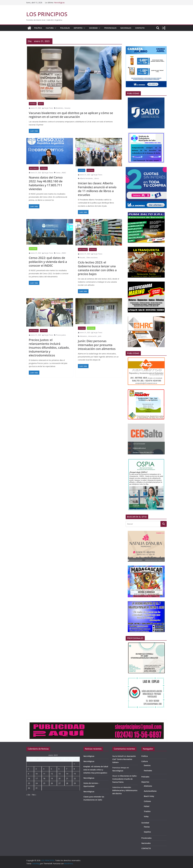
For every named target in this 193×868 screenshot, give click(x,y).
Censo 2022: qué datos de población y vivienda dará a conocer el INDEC (48, 262)
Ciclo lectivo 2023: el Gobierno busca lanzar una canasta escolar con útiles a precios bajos (97, 268)
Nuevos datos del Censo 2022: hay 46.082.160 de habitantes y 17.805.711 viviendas (46, 183)
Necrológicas (59, 3)
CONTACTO (140, 28)
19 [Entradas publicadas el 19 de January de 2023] (52, 778)
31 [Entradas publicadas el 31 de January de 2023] (37, 788)
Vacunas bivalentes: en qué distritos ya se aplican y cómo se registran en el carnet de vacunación (71, 115)
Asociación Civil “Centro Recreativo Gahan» (124, 759)
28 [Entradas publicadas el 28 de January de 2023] (67, 783)
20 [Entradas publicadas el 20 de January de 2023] (59, 778)
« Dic (28, 795)
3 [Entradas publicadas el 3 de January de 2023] (36, 769)
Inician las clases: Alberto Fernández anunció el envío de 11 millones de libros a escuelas (97, 189)
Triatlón (147, 811)
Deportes (78, 28)
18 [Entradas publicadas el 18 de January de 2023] (44, 778)
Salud (41, 104)
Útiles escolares (92, 258)
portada (33, 104)
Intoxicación (92, 336)
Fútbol (147, 806)
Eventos (147, 765)
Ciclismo (147, 801)
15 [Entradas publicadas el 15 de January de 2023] (75, 774)
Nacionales (126, 28)
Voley (146, 816)
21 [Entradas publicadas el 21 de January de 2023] (67, 778)
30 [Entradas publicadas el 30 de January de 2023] (29, 788)
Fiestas (147, 827)
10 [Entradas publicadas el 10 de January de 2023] (37, 774)
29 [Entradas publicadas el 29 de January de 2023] (75, 783)
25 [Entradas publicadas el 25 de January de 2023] (44, 783)
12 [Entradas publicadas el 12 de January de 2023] (52, 774)
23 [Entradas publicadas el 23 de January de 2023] (29, 783)
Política (38, 28)
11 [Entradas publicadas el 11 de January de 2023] (44, 774)
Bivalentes (60, 108)
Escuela (82, 258)
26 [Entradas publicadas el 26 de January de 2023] (52, 783)
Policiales (65, 28)
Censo (58, 173)
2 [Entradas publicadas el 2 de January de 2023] (28, 769)
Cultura (50, 28)
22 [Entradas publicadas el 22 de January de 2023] (75, 778)
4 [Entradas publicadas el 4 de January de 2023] (44, 769)
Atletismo (148, 786)
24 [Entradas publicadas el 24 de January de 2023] (37, 783)
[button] (55, 28)
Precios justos (61, 335)
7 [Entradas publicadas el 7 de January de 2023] (67, 769)
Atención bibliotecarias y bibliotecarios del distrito (125, 790)
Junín (100, 336)
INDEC (64, 173)
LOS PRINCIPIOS (47, 14)
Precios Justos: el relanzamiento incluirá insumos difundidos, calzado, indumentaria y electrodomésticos (49, 348)
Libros (96, 178)
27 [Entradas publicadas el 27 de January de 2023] (59, 783)
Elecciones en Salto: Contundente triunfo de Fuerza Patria (125, 779)
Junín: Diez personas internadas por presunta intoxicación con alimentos (97, 345)
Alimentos (83, 336)
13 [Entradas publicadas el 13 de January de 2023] (59, 774)
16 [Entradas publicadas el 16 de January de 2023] (29, 778)
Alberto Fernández (86, 178)
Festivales (148, 771)
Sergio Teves (49, 108)
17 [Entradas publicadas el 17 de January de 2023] (37, 778)
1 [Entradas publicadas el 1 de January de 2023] (74, 764)
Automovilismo (150, 791)
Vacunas (67, 108)
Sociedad (93, 28)
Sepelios (147, 832)
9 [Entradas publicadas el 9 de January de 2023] (28, 774)
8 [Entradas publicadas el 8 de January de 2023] (74, 769)
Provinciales (110, 28)
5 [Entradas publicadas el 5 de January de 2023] (51, 769)
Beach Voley (149, 796)
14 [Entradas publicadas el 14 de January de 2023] (67, 774)
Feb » (34, 795)
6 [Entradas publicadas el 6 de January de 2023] (59, 769)
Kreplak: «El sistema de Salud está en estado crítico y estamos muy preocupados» (96, 770)
